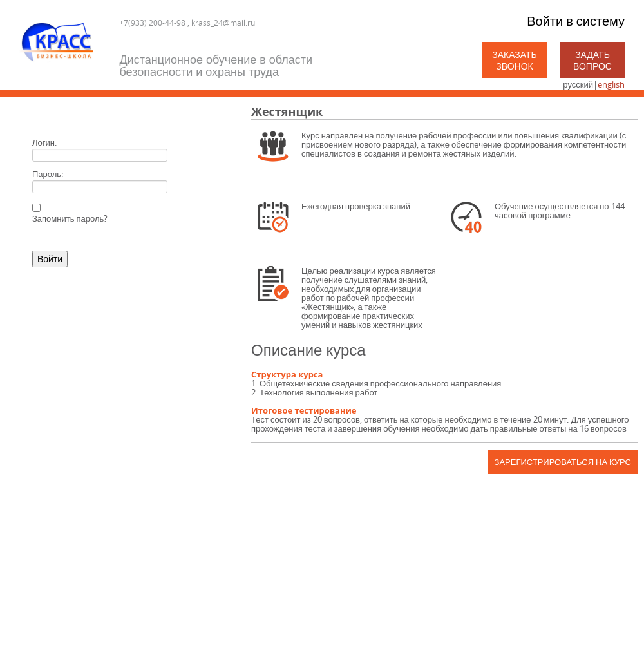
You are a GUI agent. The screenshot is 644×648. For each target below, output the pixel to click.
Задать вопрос (592, 60)
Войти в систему (576, 21)
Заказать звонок (515, 60)
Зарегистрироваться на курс (563, 462)
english (611, 84)
